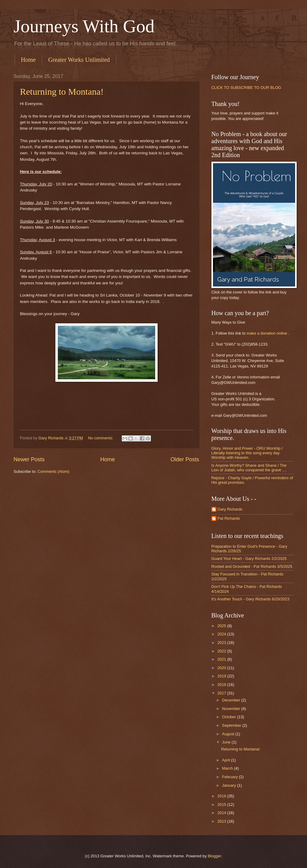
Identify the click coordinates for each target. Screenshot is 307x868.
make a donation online (267, 333)
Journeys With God (84, 26)
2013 (222, 821)
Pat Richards (229, 518)
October (230, 717)
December (232, 700)
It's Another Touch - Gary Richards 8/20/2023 (250, 599)
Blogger (215, 856)
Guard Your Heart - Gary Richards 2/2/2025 (249, 559)
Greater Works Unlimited (79, 60)
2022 (222, 651)
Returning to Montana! (62, 91)
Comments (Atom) (53, 471)
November (232, 709)
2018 (222, 685)
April (227, 760)
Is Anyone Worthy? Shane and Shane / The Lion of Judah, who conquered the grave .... (249, 468)
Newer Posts (29, 459)
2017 (222, 693)
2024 (222, 634)
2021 (222, 659)
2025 (222, 626)
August (229, 734)
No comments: (101, 438)
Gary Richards (230, 509)
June (227, 742)
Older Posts (185, 459)
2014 (222, 813)
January (230, 785)
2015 (222, 805)
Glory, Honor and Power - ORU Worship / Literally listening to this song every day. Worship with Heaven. (247, 453)
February (230, 777)
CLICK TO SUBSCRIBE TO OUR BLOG (246, 88)
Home (28, 60)
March (228, 768)
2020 (222, 668)
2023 (222, 643)
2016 (222, 796)
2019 (222, 676)
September (232, 725)
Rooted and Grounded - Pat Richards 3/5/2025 (252, 566)
